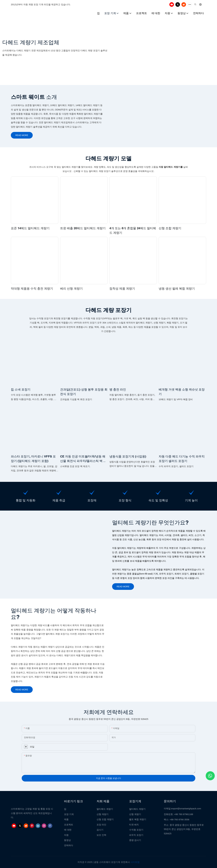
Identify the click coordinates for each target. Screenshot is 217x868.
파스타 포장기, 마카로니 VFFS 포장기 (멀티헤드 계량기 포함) (33, 459)
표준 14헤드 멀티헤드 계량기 (30, 228)
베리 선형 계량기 (71, 288)
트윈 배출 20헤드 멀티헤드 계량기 (83, 228)
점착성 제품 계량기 (122, 288)
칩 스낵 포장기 (21, 389)
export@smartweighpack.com (186, 809)
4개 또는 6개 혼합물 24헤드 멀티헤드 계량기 (133, 230)
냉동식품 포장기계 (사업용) (128, 456)
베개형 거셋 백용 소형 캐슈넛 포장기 (182, 392)
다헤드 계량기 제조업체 (31, 42)
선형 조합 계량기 (170, 228)
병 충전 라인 (118, 389)
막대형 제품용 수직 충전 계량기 (32, 288)
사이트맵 (135, 862)
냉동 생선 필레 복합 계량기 (177, 288)
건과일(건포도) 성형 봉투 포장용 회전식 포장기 (84, 392)
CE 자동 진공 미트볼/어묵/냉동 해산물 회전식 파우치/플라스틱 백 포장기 (83, 459)
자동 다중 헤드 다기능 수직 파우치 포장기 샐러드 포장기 (182, 459)
